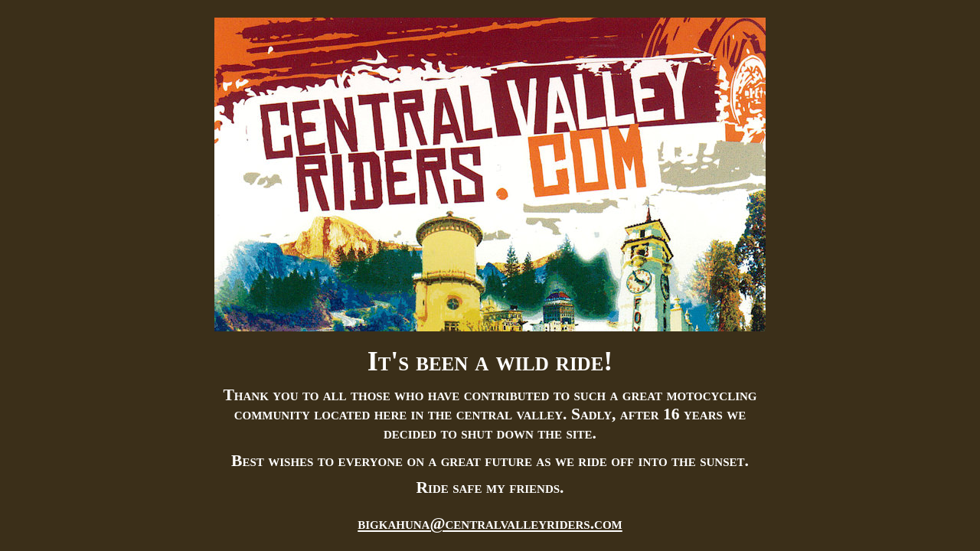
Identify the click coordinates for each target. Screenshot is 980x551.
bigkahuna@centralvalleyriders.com (490, 523)
